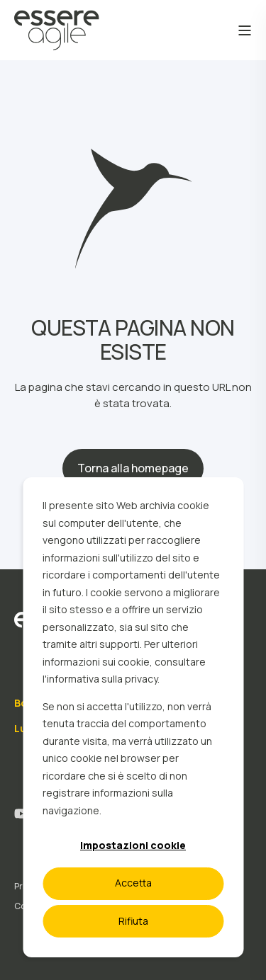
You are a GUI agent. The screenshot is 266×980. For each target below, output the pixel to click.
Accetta (133, 883)
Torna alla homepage (133, 468)
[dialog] (133, 717)
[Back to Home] (57, 41)
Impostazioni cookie (133, 845)
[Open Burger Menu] (245, 30)
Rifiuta (133, 921)
